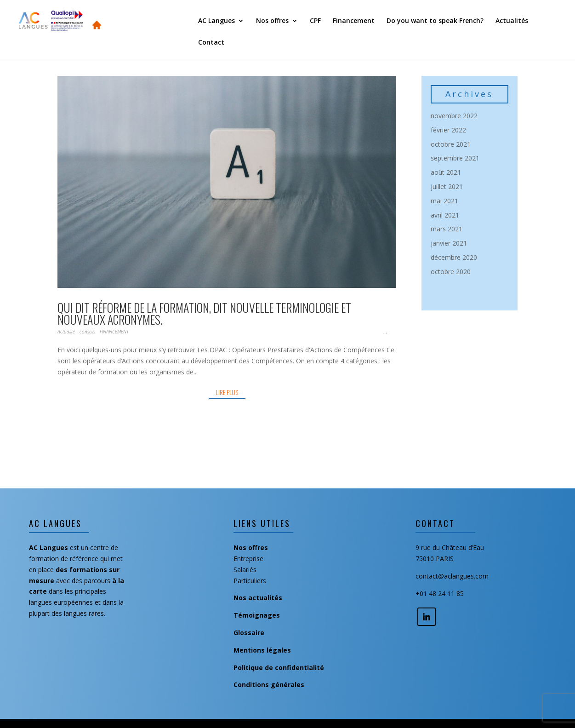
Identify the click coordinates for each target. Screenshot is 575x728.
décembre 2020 (454, 257)
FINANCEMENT (114, 332)
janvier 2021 (449, 243)
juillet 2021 (447, 186)
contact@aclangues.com (452, 576)
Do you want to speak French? (435, 21)
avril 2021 (445, 215)
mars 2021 (447, 229)
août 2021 (446, 172)
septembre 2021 (455, 158)
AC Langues (216, 21)
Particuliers (250, 581)
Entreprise (248, 559)
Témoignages (257, 615)
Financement (354, 21)
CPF (315, 21)
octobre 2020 (451, 272)
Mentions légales (262, 650)
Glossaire (249, 633)
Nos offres (272, 21)
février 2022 (448, 130)
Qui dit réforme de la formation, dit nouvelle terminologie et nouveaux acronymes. (204, 313)
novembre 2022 (454, 116)
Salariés (245, 570)
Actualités (512, 21)
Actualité (66, 332)
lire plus (227, 392)
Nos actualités (258, 598)
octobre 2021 (451, 144)
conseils (87, 332)
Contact (211, 43)
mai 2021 (444, 201)
